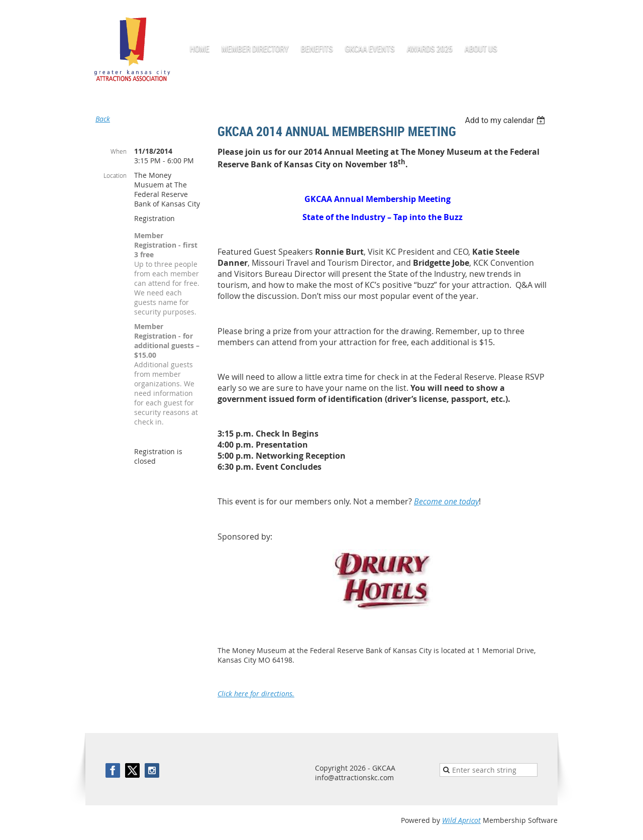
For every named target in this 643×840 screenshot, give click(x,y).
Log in (548, 15)
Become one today (446, 501)
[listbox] (506, 120)
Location (115, 175)
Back (103, 119)
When (119, 151)
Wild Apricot (461, 820)
